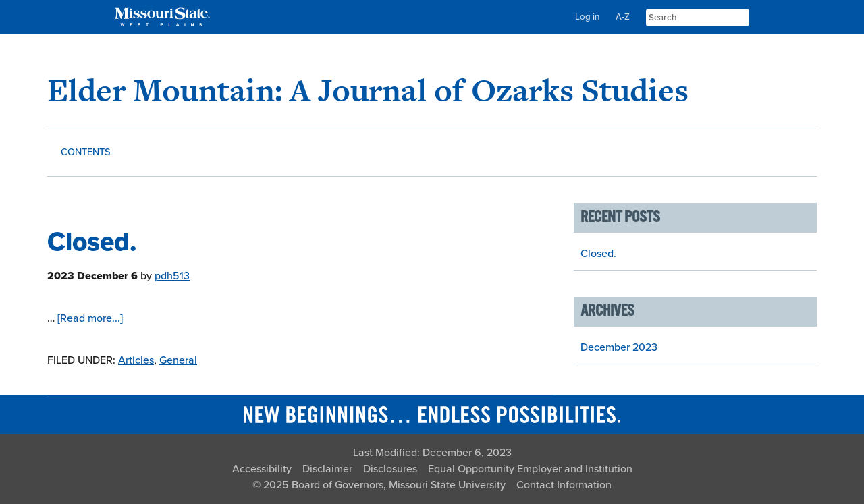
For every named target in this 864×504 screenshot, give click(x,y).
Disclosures (390, 469)
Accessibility (262, 469)
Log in (587, 17)
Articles (136, 360)
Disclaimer (327, 469)
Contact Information (564, 485)
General (178, 360)
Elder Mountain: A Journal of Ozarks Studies (368, 90)
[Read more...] (90, 318)
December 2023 (619, 347)
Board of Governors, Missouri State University (399, 485)
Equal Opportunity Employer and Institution (530, 469)
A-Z (623, 17)
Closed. (92, 242)
